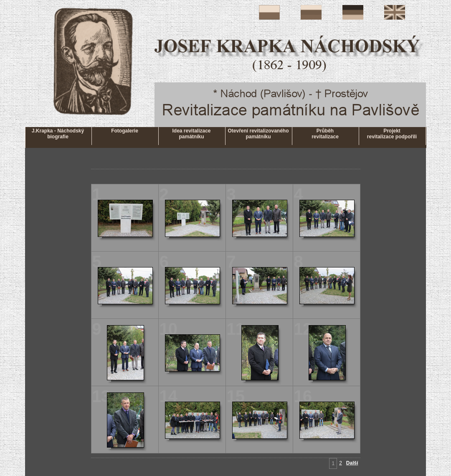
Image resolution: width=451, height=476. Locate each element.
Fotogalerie (125, 134)
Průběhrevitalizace (325, 134)
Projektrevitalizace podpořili (392, 134)
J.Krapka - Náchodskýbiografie (58, 134)
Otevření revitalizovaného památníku (258, 134)
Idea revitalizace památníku (191, 134)
